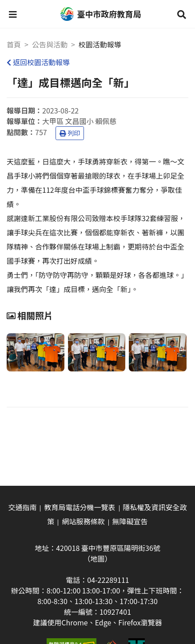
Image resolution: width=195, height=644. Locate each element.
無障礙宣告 (130, 521)
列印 (70, 133)
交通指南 (22, 507)
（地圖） (97, 558)
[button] (13, 14)
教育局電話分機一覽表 (80, 507)
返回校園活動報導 (38, 62)
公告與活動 (50, 44)
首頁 (14, 44)
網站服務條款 (83, 521)
